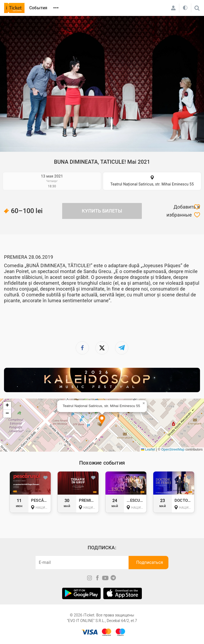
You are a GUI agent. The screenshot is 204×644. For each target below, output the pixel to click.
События (38, 8)
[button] (102, 420)
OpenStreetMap (173, 449)
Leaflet (148, 449)
